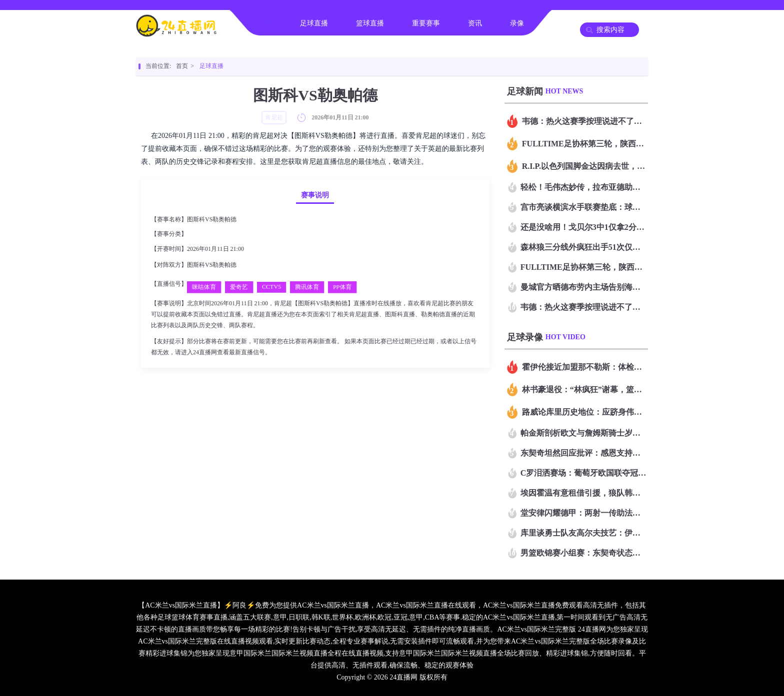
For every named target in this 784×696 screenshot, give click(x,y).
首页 (265, 23)
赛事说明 (315, 195)
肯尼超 (197, 234)
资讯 (475, 23)
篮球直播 (370, 23)
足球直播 (314, 23)
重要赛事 (426, 23)
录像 (517, 23)
